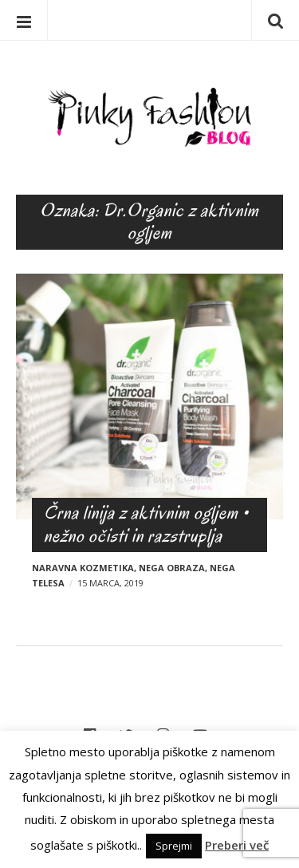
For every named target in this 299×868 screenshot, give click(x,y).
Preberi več (237, 845)
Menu (24, 20)
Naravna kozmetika (83, 568)
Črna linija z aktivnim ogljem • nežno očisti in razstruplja (146, 524)
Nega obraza (172, 568)
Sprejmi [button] (174, 846)
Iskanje (275, 20)
